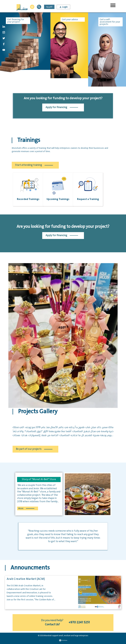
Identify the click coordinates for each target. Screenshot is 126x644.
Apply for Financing (62, 107)
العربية (49, 7)
